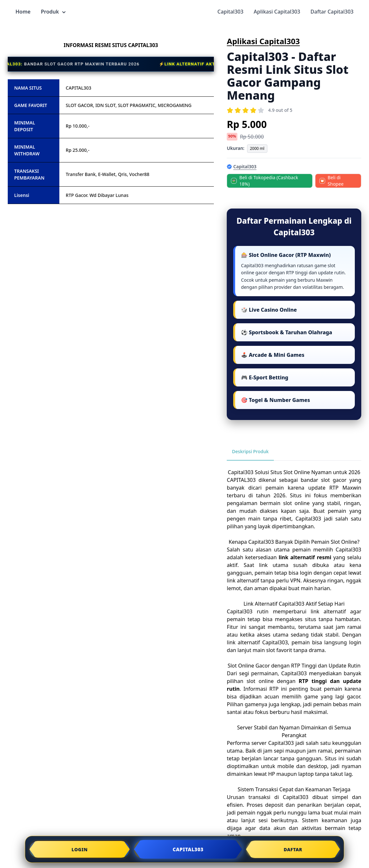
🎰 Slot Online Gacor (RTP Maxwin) (286, 255)
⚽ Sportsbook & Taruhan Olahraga (287, 332)
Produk (53, 12)
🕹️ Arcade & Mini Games (273, 355)
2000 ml (257, 148)
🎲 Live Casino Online (269, 310)
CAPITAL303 (241, 480)
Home (23, 12)
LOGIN (80, 849)
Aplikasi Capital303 (277, 12)
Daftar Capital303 (332, 12)
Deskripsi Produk (250, 451)
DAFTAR (293, 849)
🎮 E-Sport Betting (264, 377)
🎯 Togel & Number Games (275, 400)
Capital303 (230, 12)
